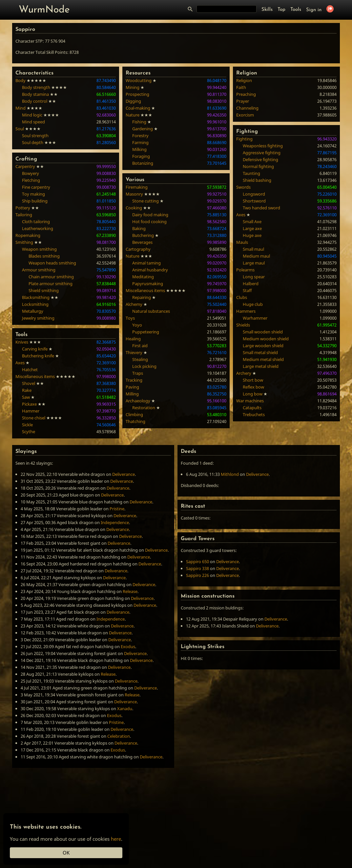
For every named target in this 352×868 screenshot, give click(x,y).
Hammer (31, 411)
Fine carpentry (36, 187)
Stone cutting (145, 201)
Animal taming (146, 263)
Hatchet (30, 370)
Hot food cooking (149, 222)
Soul (20, 129)
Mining (133, 87)
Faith (241, 87)
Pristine (117, 509)
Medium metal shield (263, 359)
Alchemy (134, 304)
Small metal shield (260, 352)
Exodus (128, 646)
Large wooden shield (263, 346)
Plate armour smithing (51, 284)
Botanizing (143, 163)
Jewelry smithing (38, 318)
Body (21, 80)
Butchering (143, 235)
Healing (133, 339)
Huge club (253, 304)
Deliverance (124, 474)
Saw (26, 397)
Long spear (254, 277)
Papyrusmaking (148, 284)
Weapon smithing (39, 249)
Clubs (242, 297)
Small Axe (252, 222)
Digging (133, 101)
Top (281, 10)
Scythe (29, 432)
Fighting (244, 139)
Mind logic (32, 115)
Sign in (314, 10)
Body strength (36, 87)
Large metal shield (261, 366)
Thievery (134, 352)
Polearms (245, 270)
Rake (27, 390)
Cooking (134, 208)
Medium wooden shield (266, 339)
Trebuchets (254, 414)
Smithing (24, 242)
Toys (130, 318)
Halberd (251, 284)
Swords (243, 187)
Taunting (251, 173)
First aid (140, 346)
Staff (247, 290)
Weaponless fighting (263, 146)
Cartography (138, 249)
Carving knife (35, 349)
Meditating (143, 277)
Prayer (243, 101)
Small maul (253, 249)
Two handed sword (261, 208)
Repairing (142, 297)
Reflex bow (253, 387)
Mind (21, 108)
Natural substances (151, 311)
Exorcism (245, 115)
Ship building (35, 201)
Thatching (135, 421)
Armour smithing (39, 270)
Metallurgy (33, 311)
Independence (115, 522)
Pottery (23, 208)
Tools (296, 10)
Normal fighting (258, 166)
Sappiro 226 (197, 575)
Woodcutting (139, 80)
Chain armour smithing (51, 277)
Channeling (247, 108)
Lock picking (144, 366)
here (116, 839)
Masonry (134, 194)
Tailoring (24, 215)
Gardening (143, 129)
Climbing (134, 414)
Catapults (252, 408)
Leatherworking (38, 228)
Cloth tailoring (36, 222)
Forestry (140, 136)
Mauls (242, 242)
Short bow (253, 380)
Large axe (252, 228)
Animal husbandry (150, 270)
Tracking (134, 380)
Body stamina (35, 94)
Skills (267, 10)
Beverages (142, 242)
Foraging (141, 156)
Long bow (253, 394)
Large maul (254, 263)
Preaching (246, 94)
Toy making (33, 194)
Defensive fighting (260, 159)
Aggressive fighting (262, 153)
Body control (35, 101)
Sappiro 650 (197, 561)
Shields (243, 325)
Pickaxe (29, 404)
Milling (132, 394)
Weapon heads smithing (52, 263)
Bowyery (31, 173)
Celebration (119, 736)
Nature (133, 115)
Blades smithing (44, 256)
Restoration (144, 408)
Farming (140, 142)
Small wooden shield (263, 332)
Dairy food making (150, 215)
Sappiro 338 (197, 568)
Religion (244, 80)
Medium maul (256, 256)
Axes (20, 363)
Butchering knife (38, 356)
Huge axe (252, 235)
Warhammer (255, 318)
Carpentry (25, 166)
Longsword (254, 194)
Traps (138, 373)
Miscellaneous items (35, 376)
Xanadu (125, 709)
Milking (139, 149)
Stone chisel (34, 418)
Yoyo (137, 325)
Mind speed (33, 122)
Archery (244, 373)
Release (130, 591)
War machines (250, 401)
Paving (132, 387)
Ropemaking (28, 235)
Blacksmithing (36, 297)
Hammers (246, 311)
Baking (139, 228)
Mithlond (230, 474)
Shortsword (254, 201)
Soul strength (35, 136)
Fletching (31, 180)
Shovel (29, 383)
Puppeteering (146, 332)
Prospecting (137, 94)
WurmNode (44, 10)
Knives (22, 342)
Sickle (27, 425)
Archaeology (138, 401)
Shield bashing (257, 180)
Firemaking (137, 187)
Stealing (140, 359)
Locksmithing (35, 304)
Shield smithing (44, 290)
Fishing (139, 122)
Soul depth (33, 142)
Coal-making (138, 108)
